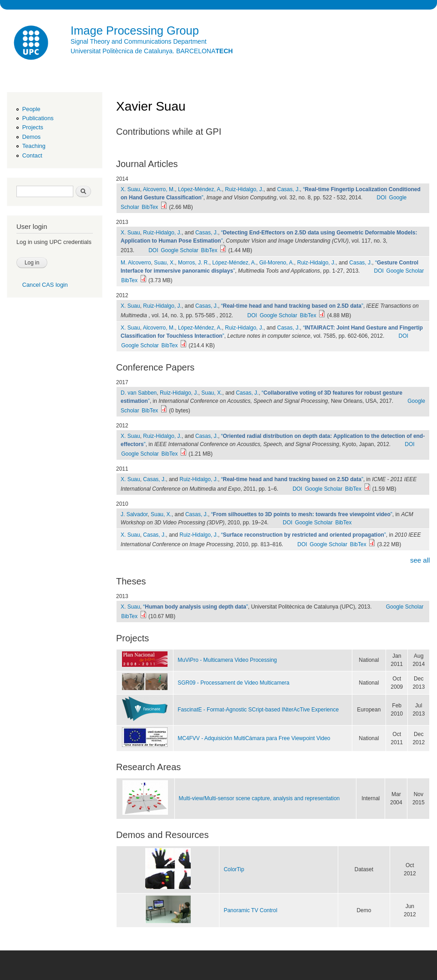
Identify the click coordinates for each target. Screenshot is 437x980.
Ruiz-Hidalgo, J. (244, 189)
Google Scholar (180, 250)
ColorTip (234, 869)
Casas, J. (289, 189)
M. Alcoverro (136, 263)
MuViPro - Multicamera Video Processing (227, 660)
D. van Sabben (139, 393)
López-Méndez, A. (200, 189)
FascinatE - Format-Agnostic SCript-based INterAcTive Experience (258, 710)
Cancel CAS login (45, 285)
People (31, 109)
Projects (33, 127)
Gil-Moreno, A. (277, 263)
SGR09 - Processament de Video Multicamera (234, 683)
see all (420, 560)
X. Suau (130, 189)
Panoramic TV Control (250, 910)
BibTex (150, 207)
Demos (31, 137)
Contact (32, 155)
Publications (38, 118)
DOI (382, 198)
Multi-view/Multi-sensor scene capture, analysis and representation (259, 798)
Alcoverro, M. (159, 189)
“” (292, 306)
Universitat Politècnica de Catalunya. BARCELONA (152, 51)
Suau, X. (164, 263)
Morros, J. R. (194, 263)
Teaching (34, 146)
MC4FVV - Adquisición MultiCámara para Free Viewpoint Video (254, 738)
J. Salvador (134, 514)
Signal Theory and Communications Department (139, 41)
